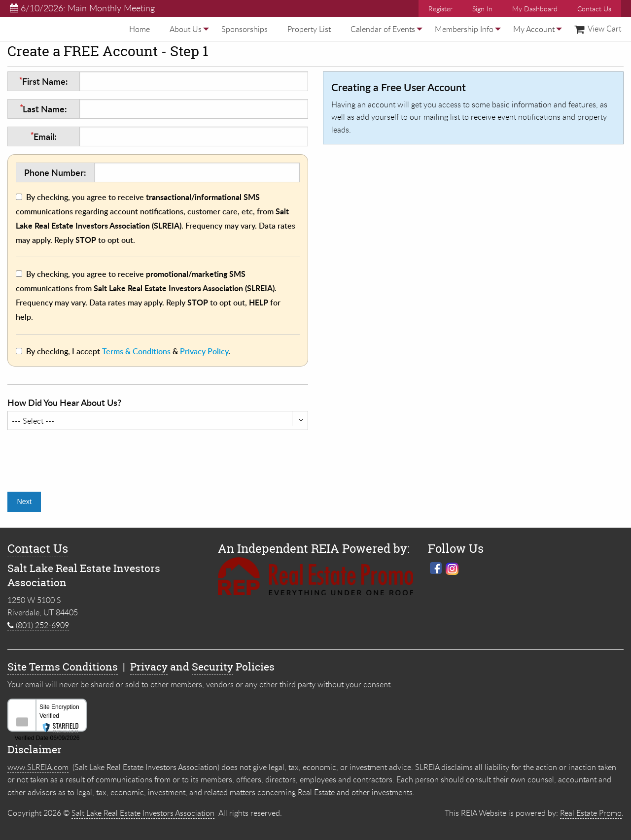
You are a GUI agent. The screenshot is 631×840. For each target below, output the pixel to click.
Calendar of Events (383, 29)
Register (440, 9)
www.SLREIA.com (38, 767)
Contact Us (594, 9)
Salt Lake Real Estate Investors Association (143, 813)
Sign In (482, 9)
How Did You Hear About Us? (64, 402)
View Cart (598, 29)
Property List (309, 29)
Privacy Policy (204, 351)
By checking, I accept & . (128, 351)
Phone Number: (55, 172)
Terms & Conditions (136, 351)
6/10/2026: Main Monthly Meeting (82, 8)
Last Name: (44, 109)
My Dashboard (535, 9)
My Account (534, 29)
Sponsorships (245, 29)
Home (140, 29)
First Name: (43, 81)
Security (212, 667)
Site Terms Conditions (63, 667)
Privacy (149, 667)
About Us (186, 29)
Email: (43, 136)
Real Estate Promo (591, 813)
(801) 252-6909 (38, 625)
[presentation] (82, 457)
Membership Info (464, 29)
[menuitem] (140, 29)
